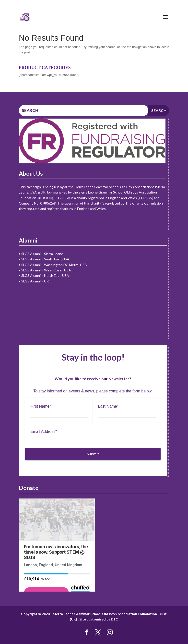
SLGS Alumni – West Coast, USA (46, 270)
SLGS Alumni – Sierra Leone (42, 254)
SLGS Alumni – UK (35, 281)
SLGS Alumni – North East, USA (45, 275)
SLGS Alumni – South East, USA (45, 259)
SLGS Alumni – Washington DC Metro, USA (54, 265)
